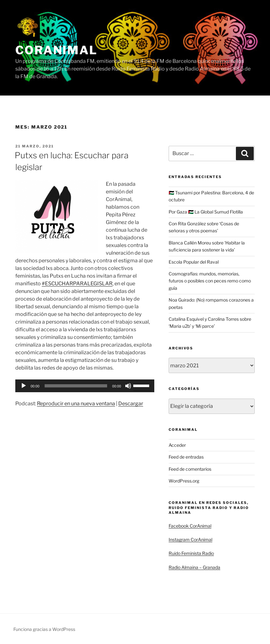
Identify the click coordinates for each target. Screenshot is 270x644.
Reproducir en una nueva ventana (76, 404)
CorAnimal (56, 50)
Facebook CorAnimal (190, 526)
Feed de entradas (186, 457)
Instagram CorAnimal (190, 539)
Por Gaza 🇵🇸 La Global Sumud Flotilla (206, 212)
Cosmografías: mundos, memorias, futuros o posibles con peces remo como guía (210, 281)
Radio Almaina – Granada (194, 567)
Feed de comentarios (190, 469)
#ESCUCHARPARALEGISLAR (77, 284)
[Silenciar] (128, 386)
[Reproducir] (24, 386)
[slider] (76, 386)
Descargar (131, 404)
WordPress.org (184, 481)
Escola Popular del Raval (194, 262)
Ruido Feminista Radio (191, 553)
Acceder (177, 445)
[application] (85, 386)
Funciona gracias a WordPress (44, 629)
